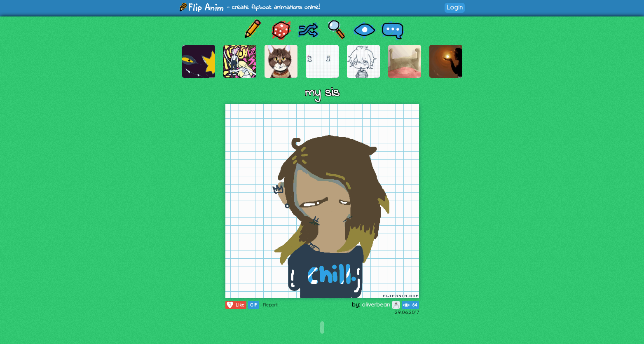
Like (235, 305)
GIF (254, 305)
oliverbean (381, 304)
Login (455, 7)
